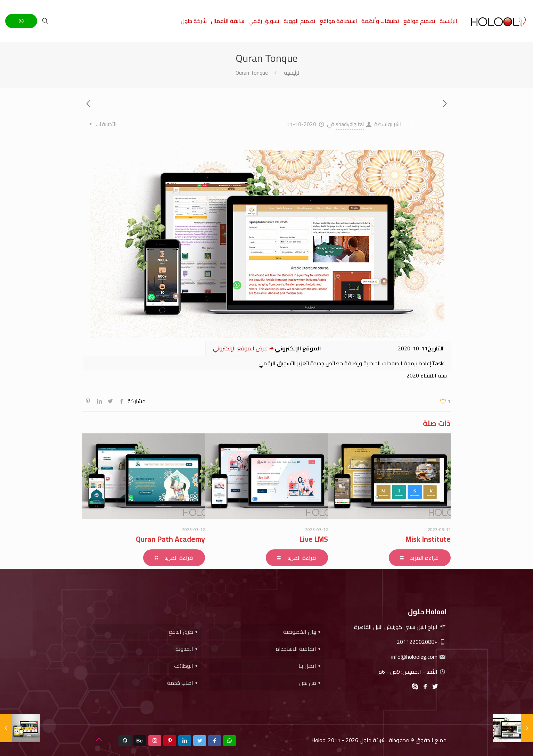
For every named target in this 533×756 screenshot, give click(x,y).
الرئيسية (292, 73)
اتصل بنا (307, 666)
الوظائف (184, 666)
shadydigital (350, 124)
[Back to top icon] (99, 739)
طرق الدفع (181, 632)
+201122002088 (422, 642)
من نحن (308, 683)
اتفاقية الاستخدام (296, 649)
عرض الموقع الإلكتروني (244, 348)
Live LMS (314, 539)
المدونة (184, 649)
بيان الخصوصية (300, 632)
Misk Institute (428, 539)
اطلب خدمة (180, 683)
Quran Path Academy (170, 539)
